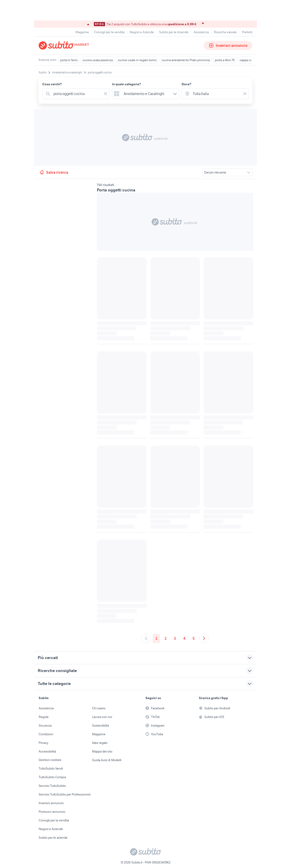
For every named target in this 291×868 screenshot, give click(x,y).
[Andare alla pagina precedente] (146, 638)
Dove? (187, 84)
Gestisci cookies (50, 760)
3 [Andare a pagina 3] (175, 638)
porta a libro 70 (225, 60)
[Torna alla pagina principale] (65, 45)
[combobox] (77, 94)
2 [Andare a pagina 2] (166, 638)
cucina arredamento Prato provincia (186, 60)
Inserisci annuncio (228, 45)
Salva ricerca (54, 172)
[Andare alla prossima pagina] (204, 638)
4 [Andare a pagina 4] (184, 638)
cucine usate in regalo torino (137, 60)
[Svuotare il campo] (105, 94)
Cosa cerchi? (52, 84)
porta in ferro (69, 60)
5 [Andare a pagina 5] (194, 638)
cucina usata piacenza (98, 60)
